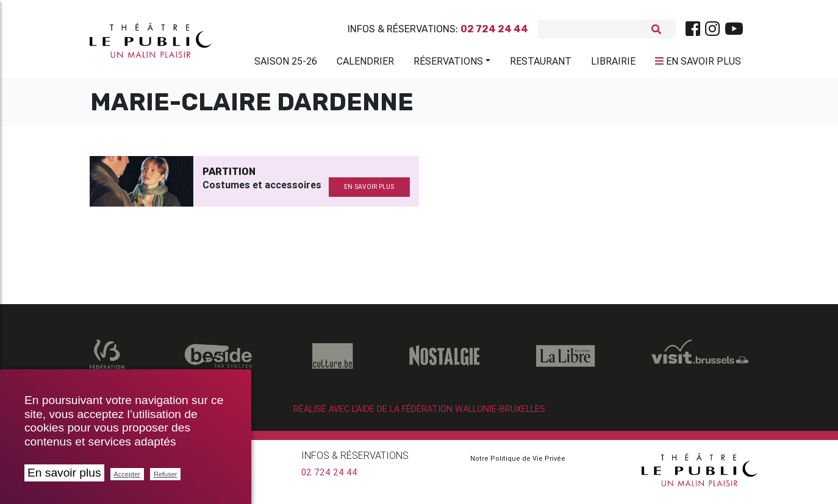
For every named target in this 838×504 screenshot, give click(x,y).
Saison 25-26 (286, 63)
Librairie (613, 63)
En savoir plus (64, 473)
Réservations (448, 63)
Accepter (127, 474)
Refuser (166, 474)
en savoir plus (369, 192)
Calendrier (365, 63)
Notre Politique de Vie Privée (518, 463)
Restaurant (541, 63)
